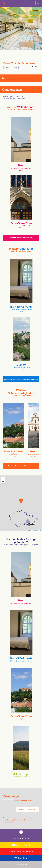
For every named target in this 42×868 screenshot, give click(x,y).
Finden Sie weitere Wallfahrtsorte (21, 238)
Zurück (35, 66)
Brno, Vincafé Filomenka (19, 63)
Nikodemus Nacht (21, 845)
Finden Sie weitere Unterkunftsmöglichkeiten (21, 379)
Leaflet (30, 531)
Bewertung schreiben (27, 810)
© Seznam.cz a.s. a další (37, 531)
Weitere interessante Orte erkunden (21, 466)
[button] (21, 501)
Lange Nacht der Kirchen (21, 852)
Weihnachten (21, 858)
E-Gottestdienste (21, 865)
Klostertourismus (21, 839)
